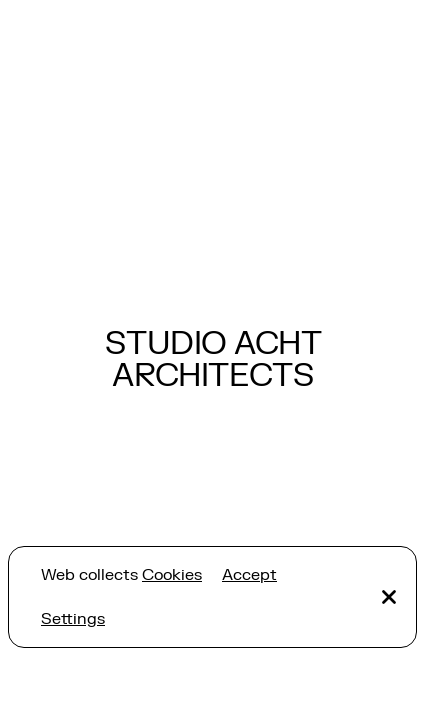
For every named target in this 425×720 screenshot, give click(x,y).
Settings (73, 619)
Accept (249, 575)
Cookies (172, 575)
